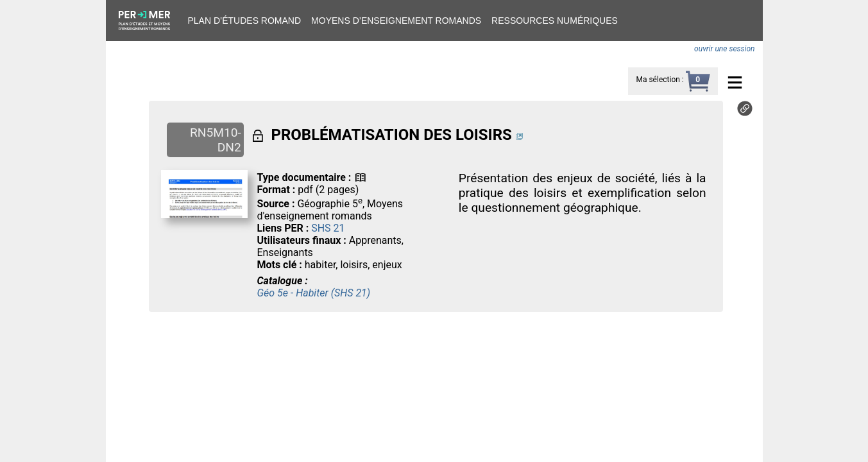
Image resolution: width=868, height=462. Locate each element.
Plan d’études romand (245, 21)
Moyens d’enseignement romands (396, 21)
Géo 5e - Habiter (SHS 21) (313, 293)
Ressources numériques (555, 21)
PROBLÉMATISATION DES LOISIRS (391, 135)
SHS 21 (328, 228)
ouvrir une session (724, 49)
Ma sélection (658, 80)
